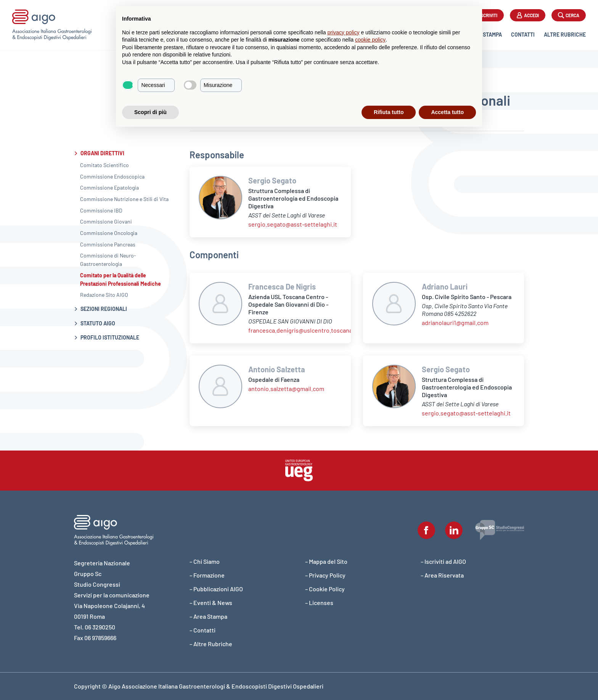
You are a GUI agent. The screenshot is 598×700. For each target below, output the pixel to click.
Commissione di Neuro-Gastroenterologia (108, 260)
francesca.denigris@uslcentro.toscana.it (303, 330)
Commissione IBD (101, 210)
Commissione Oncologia (109, 233)
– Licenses (319, 603)
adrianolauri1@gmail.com (455, 323)
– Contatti (203, 630)
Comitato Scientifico (104, 165)
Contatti (523, 35)
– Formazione (207, 575)
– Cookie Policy (325, 589)
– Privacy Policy (325, 575)
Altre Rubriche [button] (565, 35)
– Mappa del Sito (326, 561)
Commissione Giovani (106, 221)
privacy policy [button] (344, 32)
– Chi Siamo (205, 561)
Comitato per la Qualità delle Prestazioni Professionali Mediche (121, 279)
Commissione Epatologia (109, 187)
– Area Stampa (208, 616)
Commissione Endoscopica (112, 176)
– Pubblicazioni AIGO (216, 589)
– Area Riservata (442, 575)
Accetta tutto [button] (447, 112)
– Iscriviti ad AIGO (443, 561)
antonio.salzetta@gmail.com (286, 389)
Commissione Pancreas (108, 244)
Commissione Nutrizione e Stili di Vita (124, 199)
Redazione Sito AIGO (104, 295)
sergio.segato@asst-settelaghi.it (293, 224)
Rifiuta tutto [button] (389, 112)
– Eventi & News (211, 603)
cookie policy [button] (370, 40)
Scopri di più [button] (150, 112)
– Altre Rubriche (211, 644)
